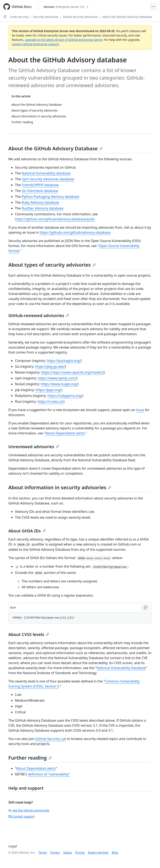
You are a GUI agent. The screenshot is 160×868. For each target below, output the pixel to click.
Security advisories (46, 17)
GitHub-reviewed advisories (39, 315)
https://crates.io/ (51, 401)
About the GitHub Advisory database (127, 17)
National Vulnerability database (46, 173)
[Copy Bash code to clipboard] (145, 608)
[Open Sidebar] (5, 17)
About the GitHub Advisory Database (56, 148)
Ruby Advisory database (40, 202)
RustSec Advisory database (43, 208)
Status (68, 852)
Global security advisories (80, 17)
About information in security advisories (60, 487)
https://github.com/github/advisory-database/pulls (55, 219)
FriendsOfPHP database (40, 185)
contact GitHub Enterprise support (35, 44)
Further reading (30, 758)
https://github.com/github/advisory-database (75, 232)
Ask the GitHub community (29, 810)
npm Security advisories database (48, 179)
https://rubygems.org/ (65, 396)
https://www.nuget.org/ (59, 384)
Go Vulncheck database (40, 191)
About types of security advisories (52, 265)
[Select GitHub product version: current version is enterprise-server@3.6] (66, 7)
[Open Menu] (153, 7)
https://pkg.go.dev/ (50, 366)
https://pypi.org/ (48, 390)
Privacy (55, 852)
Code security (19, 17)
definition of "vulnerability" (49, 774)
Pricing (80, 852)
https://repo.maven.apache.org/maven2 (72, 372)
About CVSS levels (29, 634)
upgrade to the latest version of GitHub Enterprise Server (64, 40)
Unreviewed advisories (34, 447)
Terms (43, 852)
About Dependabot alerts (65, 433)
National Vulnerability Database (121, 668)
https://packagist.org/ (64, 361)
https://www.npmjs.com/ (57, 378)
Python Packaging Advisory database (51, 197)
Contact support (21, 816)
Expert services (98, 852)
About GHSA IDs (27, 531)
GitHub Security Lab (51, 739)
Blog (115, 852)
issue (140, 410)
